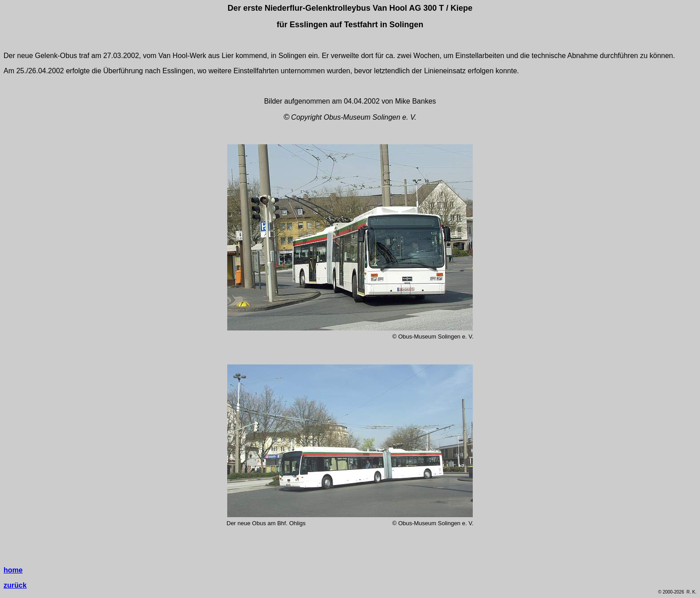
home (13, 570)
